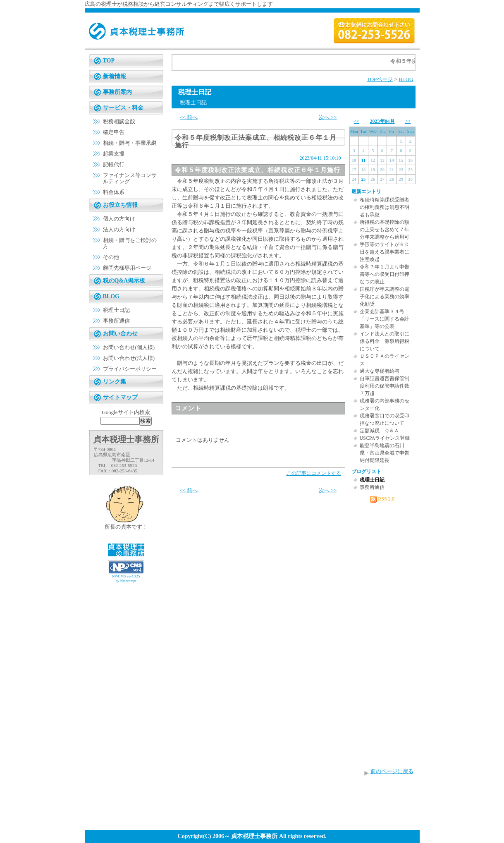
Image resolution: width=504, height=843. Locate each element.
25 (364, 179)
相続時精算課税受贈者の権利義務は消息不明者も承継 (385, 207)
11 (363, 160)
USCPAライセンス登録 (385, 438)
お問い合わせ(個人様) (129, 347)
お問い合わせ (120, 334)
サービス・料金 (123, 108)
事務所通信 (116, 321)
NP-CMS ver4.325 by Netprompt (126, 578)
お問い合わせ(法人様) (129, 358)
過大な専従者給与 (380, 371)
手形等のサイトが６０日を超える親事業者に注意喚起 (385, 252)
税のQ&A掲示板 (124, 281)
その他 (111, 257)
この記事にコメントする (314, 473)
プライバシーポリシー (130, 369)
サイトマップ (120, 397)
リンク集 (115, 382)
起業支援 (114, 154)
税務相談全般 (119, 121)
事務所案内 (117, 92)
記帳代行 (114, 164)
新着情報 (115, 76)
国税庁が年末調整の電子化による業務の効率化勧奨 (385, 297)
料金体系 (114, 192)
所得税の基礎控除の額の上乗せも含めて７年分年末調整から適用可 (385, 230)
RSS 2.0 (382, 499)
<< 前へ (189, 117)
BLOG (111, 296)
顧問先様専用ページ (127, 268)
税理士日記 (116, 310)
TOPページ (380, 79)
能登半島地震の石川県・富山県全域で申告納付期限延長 (385, 453)
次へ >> (328, 117)
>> (408, 121)
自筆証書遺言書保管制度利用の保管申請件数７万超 (385, 386)
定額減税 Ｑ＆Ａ (379, 431)
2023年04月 (382, 121)
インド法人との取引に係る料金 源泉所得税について (385, 341)
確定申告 (114, 132)
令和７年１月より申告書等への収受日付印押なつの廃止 (385, 274)
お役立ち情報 (120, 205)
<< (357, 121)
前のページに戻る (392, 771)
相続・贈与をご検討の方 (130, 243)
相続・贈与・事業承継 (130, 143)
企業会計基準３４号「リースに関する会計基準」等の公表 (385, 319)
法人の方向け (119, 229)
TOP (109, 61)
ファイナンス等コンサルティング (130, 178)
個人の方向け (119, 219)
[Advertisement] (126, 606)
